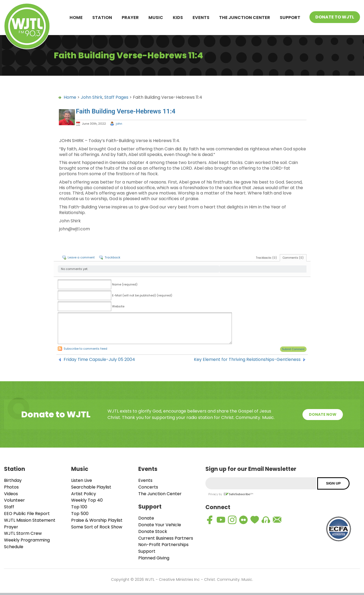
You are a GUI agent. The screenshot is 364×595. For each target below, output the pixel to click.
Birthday (13, 480)
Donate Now (323, 414)
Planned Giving (154, 558)
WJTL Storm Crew (23, 533)
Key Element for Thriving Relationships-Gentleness (247, 360)
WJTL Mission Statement (30, 520)
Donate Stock (153, 531)
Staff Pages (116, 97)
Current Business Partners (166, 538)
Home (76, 18)
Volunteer (14, 500)
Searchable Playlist (91, 487)
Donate (146, 518)
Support (290, 18)
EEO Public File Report (27, 514)
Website (118, 306)
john (119, 124)
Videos (11, 494)
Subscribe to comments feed (85, 349)
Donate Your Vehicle (160, 525)
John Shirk (92, 97)
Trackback (112, 257)
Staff (9, 507)
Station (102, 18)
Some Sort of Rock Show (97, 527)
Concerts (148, 487)
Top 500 (80, 514)
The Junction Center (245, 18)
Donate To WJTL (335, 17)
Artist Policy (84, 494)
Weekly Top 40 (87, 500)
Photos (11, 487)
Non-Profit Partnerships (163, 545)
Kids (178, 18)
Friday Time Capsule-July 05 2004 (99, 360)
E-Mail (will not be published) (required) (142, 295)
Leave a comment (81, 257)
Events (201, 18)
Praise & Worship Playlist (97, 520)
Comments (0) (293, 258)
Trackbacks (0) (266, 258)
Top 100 (79, 507)
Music (156, 18)
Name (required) (125, 284)
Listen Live (82, 480)
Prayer (130, 18)
